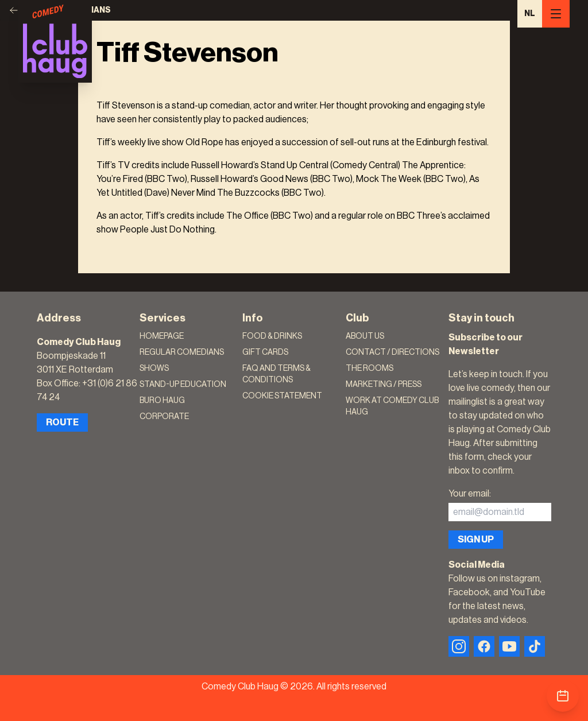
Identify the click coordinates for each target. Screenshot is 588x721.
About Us (365, 336)
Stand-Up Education (183, 385)
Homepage (162, 336)
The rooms (370, 369)
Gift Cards (265, 352)
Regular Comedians (182, 352)
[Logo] (55, 41)
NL (530, 14)
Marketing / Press (384, 385)
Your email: (470, 494)
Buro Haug (162, 401)
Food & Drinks (272, 336)
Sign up (476, 540)
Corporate (164, 417)
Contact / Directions (392, 352)
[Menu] (556, 14)
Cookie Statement (282, 396)
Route (62, 422)
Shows (154, 369)
